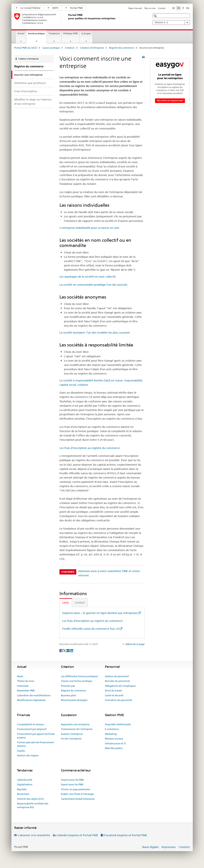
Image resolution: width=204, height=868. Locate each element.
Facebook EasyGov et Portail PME (126, 835)
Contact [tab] (80, 602)
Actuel (21, 33)
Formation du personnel (119, 700)
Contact (162, 8)
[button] (156, 16)
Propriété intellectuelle (118, 724)
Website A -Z (171, 22)
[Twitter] (65, 650)
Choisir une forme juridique (77, 681)
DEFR (53, 8)
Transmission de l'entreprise (77, 729)
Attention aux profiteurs (30, 83)
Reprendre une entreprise (75, 724)
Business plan (68, 695)
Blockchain (23, 794)
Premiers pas (68, 686)
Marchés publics (114, 748)
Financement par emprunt (32, 729)
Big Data (22, 789)
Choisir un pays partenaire (76, 789)
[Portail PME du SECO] (68, 19)
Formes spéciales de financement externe (36, 744)
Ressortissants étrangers (74, 700)
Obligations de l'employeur (120, 686)
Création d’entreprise (92, 48)
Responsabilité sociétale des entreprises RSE (33, 805)
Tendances (54, 33)
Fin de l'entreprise (71, 739)
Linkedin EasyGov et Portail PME (77, 835)
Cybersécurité (25, 780)
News (20, 676)
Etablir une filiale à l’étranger (78, 794)
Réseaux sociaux (114, 739)
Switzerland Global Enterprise (78, 799)
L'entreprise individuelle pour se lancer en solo (89, 228)
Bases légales (151, 847)
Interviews (23, 686)
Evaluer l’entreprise (72, 734)
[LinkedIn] (72, 650)
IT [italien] (183, 8)
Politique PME (71, 33)
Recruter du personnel (117, 681)
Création (70, 48)
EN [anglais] (188, 8)
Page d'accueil (135, 8)
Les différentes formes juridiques (79, 676)
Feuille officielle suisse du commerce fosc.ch (91, 629)
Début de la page (135, 644)
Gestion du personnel (117, 676)
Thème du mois (26, 681)
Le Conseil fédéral (28, 8)
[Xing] (68, 650)
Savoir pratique (37, 35)
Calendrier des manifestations (34, 695)
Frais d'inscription (26, 91)
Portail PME (74, 8)
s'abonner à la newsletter (34, 835)
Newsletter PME (26, 690)
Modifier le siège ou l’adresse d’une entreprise (33, 102)
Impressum (169, 847)
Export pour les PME (72, 784)
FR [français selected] (178, 8)
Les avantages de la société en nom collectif (88, 277)
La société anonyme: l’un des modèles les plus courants (95, 333)
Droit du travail (113, 690)
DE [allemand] (174, 8)
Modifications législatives (31, 700)
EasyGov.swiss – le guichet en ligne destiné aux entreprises (100, 613)
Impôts (21, 751)
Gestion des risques (28, 755)
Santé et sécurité (114, 695)
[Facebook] (61, 650)
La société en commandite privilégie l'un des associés (93, 285)
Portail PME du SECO (26, 48)
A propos (86, 33)
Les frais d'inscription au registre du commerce (90, 448)
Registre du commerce (122, 48)
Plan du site (150, 8)
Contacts (184, 847)
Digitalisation (25, 784)
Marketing (111, 734)
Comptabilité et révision (31, 724)
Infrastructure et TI (115, 743)
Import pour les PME (72, 780)
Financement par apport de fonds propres (36, 736)
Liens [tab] (66, 602)
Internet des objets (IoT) (30, 799)
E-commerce (112, 729)
